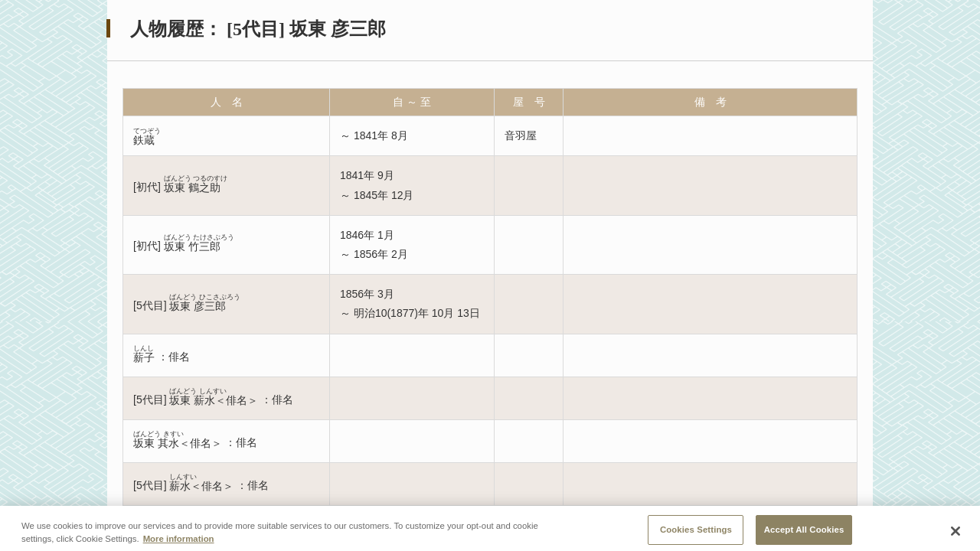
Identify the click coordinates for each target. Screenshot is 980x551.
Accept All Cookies (804, 534)
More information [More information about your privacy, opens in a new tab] (179, 543)
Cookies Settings (696, 534)
